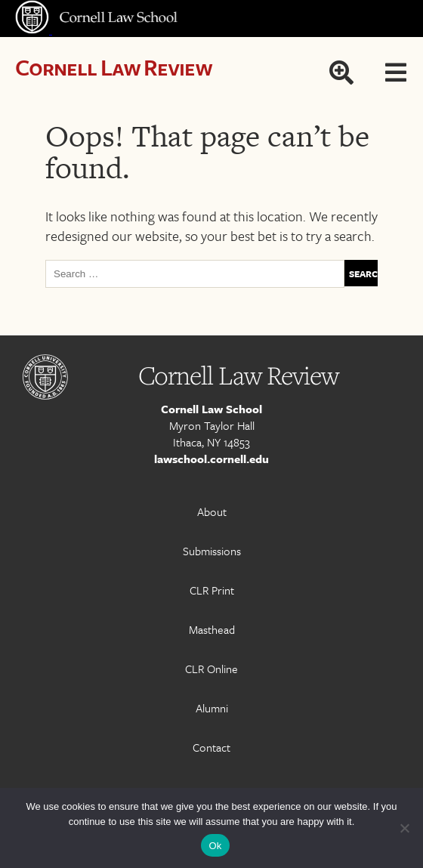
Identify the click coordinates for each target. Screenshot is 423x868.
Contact (211, 747)
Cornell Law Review (114, 67)
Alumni (212, 708)
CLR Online (211, 669)
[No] (404, 828)
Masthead (212, 629)
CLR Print (212, 590)
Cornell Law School (211, 409)
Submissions (212, 551)
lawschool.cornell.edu (211, 459)
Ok (215, 846)
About (212, 511)
